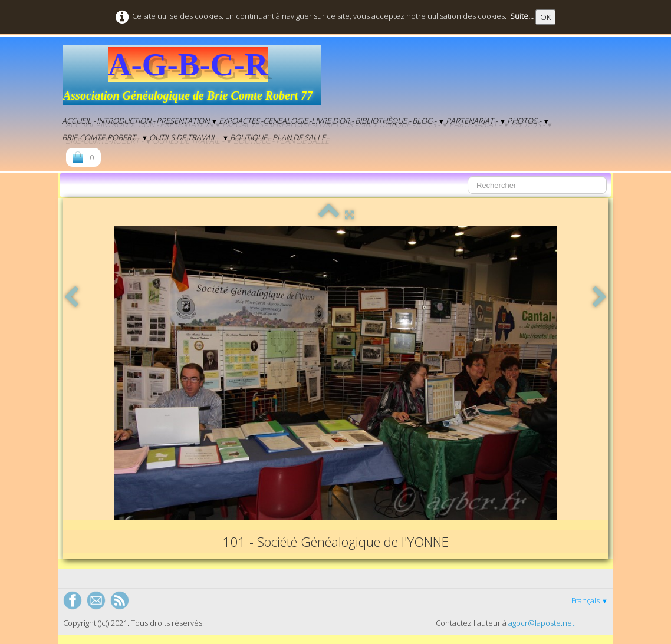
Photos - (528, 121)
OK (545, 17)
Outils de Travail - (189, 137)
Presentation (187, 121)
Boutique (249, 137)
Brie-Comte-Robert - (105, 137)
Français (590, 600)
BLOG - (428, 121)
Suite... (522, 16)
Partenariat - (476, 121)
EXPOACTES (239, 121)
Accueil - (79, 121)
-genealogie (284, 121)
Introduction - (126, 121)
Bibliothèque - (383, 121)
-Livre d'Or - (331, 121)
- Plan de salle (297, 137)
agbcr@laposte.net (541, 623)
